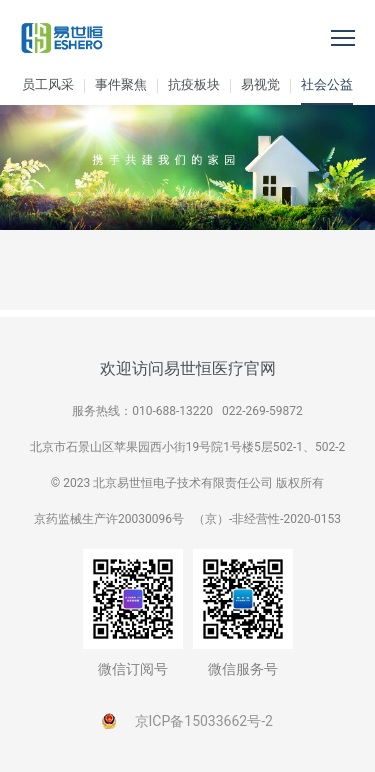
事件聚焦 (121, 84)
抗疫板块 (194, 84)
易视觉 (260, 84)
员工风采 (48, 84)
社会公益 (327, 84)
